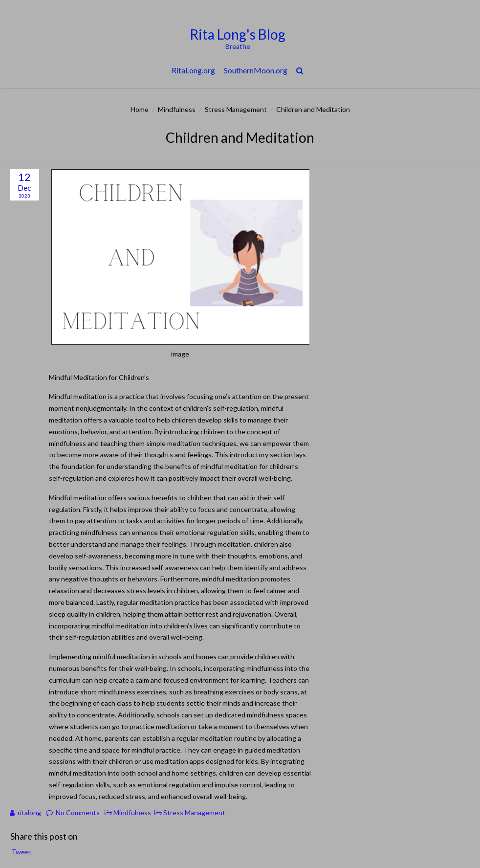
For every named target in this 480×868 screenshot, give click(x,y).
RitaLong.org (193, 70)
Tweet (22, 852)
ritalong (29, 812)
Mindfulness (177, 109)
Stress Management (236, 109)
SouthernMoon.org (256, 70)
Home (140, 109)
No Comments (78, 812)
